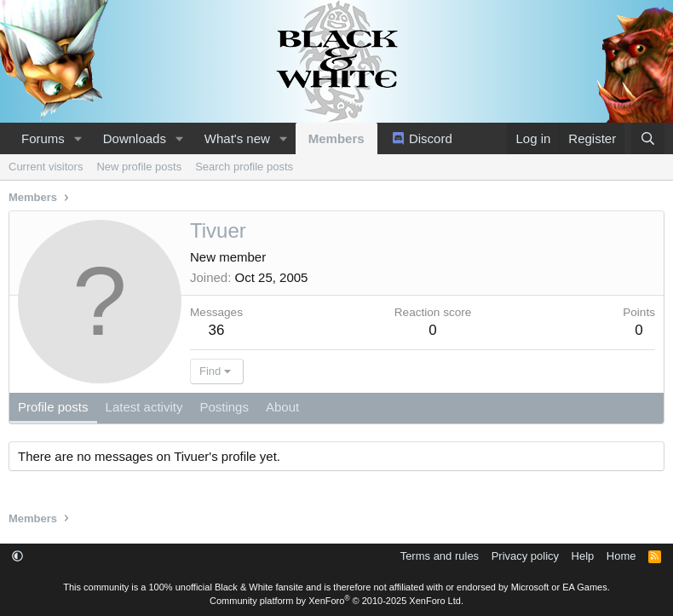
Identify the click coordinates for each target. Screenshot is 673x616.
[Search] (648, 138)
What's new (237, 138)
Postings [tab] (224, 407)
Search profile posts (244, 167)
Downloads (135, 138)
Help (583, 556)
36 (217, 330)
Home (621, 556)
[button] (78, 138)
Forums (43, 138)
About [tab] (282, 407)
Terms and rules (440, 556)
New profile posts (139, 167)
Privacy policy (525, 556)
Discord (431, 138)
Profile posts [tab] (53, 407)
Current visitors (46, 167)
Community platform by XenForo (336, 601)
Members (336, 138)
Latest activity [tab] (144, 407)
